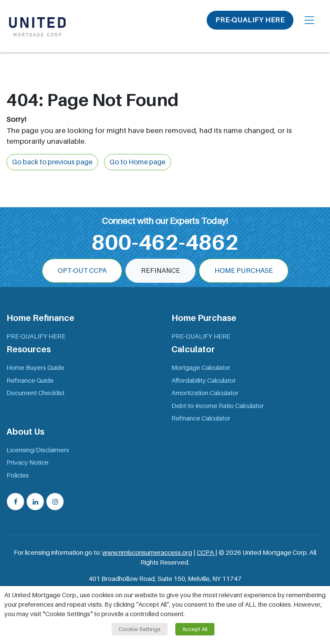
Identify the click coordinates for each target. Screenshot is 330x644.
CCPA (206, 553)
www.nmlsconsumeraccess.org (147, 553)
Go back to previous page (52, 162)
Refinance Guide (30, 381)
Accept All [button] (195, 629)
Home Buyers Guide (35, 368)
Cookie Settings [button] (140, 629)
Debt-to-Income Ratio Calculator (218, 406)
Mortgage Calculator (201, 368)
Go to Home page (137, 162)
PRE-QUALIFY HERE (250, 20)
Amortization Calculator (205, 393)
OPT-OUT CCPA (82, 271)
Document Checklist (35, 393)
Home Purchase (244, 271)
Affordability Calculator (204, 381)
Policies (18, 475)
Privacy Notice (27, 463)
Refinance (160, 271)
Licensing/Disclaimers (38, 450)
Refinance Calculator (201, 418)
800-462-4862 (165, 242)
